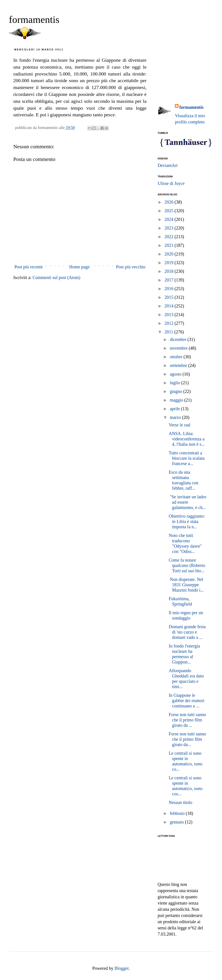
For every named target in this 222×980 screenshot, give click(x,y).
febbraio (178, 813)
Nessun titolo (180, 802)
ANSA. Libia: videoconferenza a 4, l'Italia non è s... (187, 439)
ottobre (177, 357)
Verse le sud (179, 425)
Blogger (122, 968)
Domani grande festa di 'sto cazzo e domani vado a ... (187, 632)
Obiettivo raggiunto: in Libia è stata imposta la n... (187, 521)
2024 (169, 219)
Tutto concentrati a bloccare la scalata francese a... (187, 458)
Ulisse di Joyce (171, 183)
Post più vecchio (131, 267)
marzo (176, 417)
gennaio (177, 822)
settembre (179, 365)
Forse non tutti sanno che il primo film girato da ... (187, 720)
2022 (169, 237)
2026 (169, 202)
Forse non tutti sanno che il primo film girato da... (187, 739)
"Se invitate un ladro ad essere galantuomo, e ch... (187, 502)
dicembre (179, 339)
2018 (169, 271)
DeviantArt (168, 165)
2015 (169, 297)
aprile (175, 409)
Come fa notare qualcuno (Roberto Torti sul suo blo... (187, 565)
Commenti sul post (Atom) (56, 277)
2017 (169, 280)
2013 (169, 315)
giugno (177, 391)
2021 (169, 245)
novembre (179, 348)
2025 (169, 211)
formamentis (34, 20)
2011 (169, 332)
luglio (176, 383)
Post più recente (29, 267)
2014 (169, 306)
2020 (169, 254)
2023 (169, 228)
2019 (169, 263)
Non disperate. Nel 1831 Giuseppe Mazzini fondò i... (186, 585)
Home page (79, 267)
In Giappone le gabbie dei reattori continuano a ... (187, 701)
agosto (176, 374)
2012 (169, 323)
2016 (169, 289)
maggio (177, 400)
